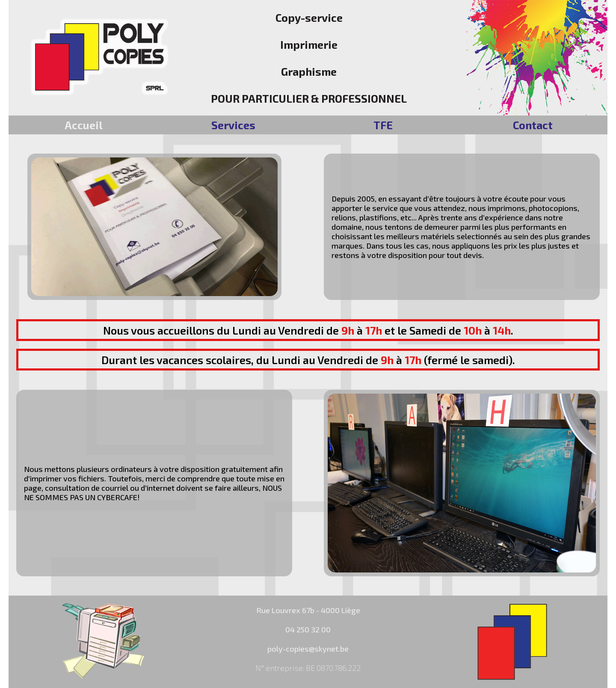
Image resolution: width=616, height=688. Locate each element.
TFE (383, 125)
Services (233, 125)
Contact (533, 125)
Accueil (84, 125)
